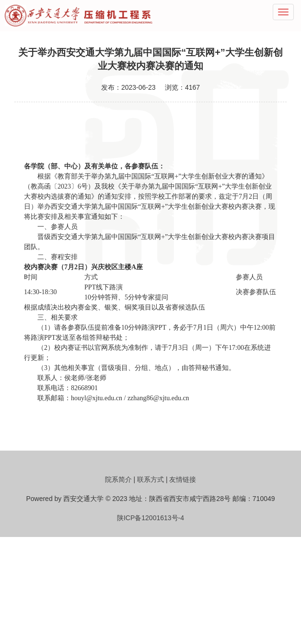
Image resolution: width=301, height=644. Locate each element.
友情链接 (183, 479)
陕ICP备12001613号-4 (150, 518)
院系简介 (118, 479)
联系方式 (150, 479)
